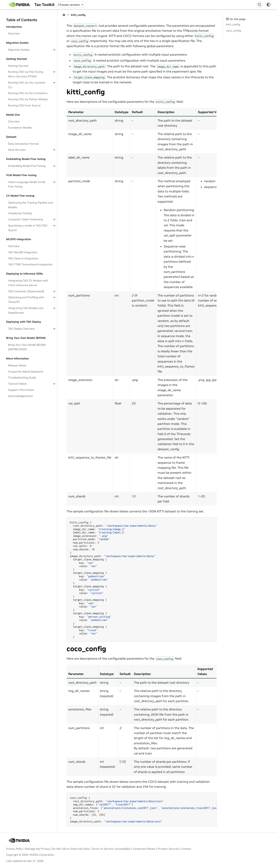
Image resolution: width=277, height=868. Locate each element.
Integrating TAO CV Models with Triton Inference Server (28, 283)
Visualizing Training (20, 213)
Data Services (17, 150)
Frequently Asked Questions (26, 372)
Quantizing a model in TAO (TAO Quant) (28, 228)
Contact (186, 849)
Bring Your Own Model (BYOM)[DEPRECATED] (27, 347)
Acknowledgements (20, 396)
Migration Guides (19, 50)
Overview (14, 33)
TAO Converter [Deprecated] (26, 291)
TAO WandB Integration (23, 252)
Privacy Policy (15, 849)
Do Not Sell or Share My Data (71, 849)
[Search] (259, 5)
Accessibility (123, 849)
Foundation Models (20, 128)
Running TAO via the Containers (28, 93)
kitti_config (233, 24)
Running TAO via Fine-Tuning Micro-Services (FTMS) (26, 74)
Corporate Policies (144, 849)
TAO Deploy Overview (21, 329)
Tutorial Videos (17, 384)
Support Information (21, 390)
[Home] (64, 15)
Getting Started (18, 66)
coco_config (233, 31)
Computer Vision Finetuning (25, 219)
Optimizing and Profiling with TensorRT (26, 300)
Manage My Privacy (38, 849)
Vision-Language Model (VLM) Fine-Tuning (27, 184)
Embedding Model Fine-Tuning (27, 166)
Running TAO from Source (24, 105)
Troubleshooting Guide (22, 378)
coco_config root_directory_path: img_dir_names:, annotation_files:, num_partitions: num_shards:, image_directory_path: (143, 810)
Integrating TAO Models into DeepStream (26, 310)
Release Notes (17, 365)
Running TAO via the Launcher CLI (27, 85)
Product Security (168, 849)
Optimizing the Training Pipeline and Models (30, 205)
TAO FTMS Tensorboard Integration (30, 264)
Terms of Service (102, 849)
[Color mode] (269, 5)
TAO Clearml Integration (23, 258)
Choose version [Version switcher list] (69, 5)
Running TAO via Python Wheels (28, 99)
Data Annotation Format (23, 144)
